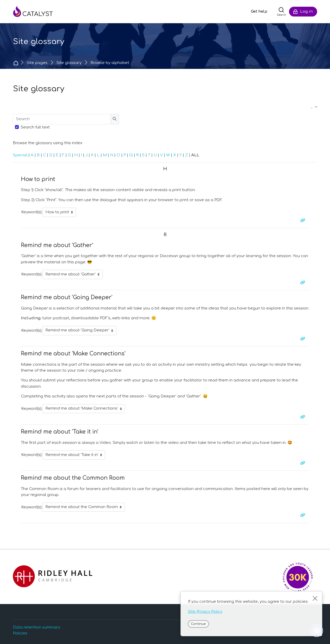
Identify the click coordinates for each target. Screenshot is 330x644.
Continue (198, 624)
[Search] (282, 12)
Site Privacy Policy (205, 612)
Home (16, 63)
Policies (20, 633)
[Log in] (303, 12)
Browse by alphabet (110, 63)
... (314, 107)
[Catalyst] (39, 12)
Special (20, 155)
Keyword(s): (32, 212)
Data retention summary (36, 627)
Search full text (35, 127)
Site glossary (69, 63)
